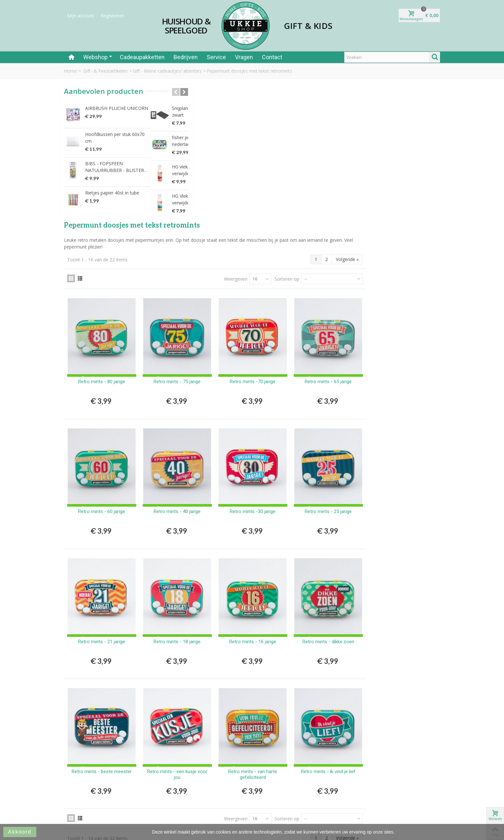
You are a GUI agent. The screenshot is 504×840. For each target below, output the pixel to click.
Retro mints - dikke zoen (405, 486)
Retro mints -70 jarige (335, 239)
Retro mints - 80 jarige (195, 239)
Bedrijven (186, 57)
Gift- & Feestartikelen (105, 71)
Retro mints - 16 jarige (335, 486)
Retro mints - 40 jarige (265, 363)
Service (216, 57)
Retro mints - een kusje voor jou (265, 613)
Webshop (98, 57)
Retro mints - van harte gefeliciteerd (335, 613)
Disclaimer (268, 792)
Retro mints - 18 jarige (265, 486)
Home (70, 71)
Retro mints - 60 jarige (195, 363)
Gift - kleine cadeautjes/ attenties (167, 71)
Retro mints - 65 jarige (405, 239)
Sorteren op (361, 143)
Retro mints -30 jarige (335, 363)
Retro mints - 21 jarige (195, 486)
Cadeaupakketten (142, 57)
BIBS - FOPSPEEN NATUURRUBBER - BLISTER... (116, 176)
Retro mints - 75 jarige (265, 239)
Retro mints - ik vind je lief (405, 610)
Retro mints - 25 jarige (405, 363)
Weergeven (310, 143)
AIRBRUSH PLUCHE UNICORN (117, 117)
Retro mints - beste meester (195, 613)
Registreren (113, 16)
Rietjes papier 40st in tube (112, 201)
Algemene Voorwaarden (282, 778)
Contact (272, 57)
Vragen (244, 57)
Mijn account (81, 16)
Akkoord (20, 832)
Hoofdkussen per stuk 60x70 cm (115, 146)
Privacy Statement (276, 785)
